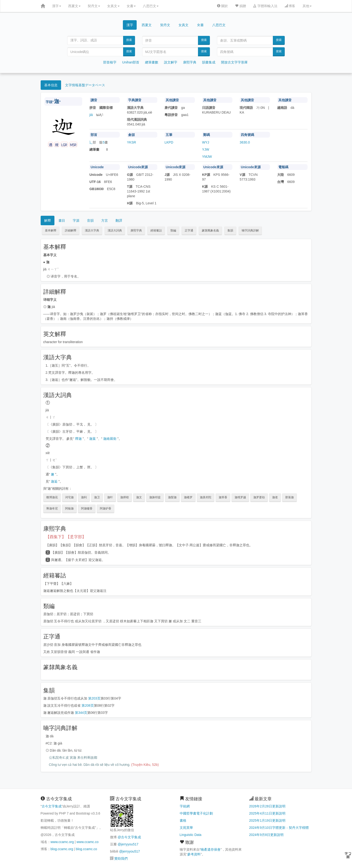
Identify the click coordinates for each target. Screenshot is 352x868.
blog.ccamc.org (62, 849)
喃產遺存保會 (211, 849)
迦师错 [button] (125, 497)
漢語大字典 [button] (92, 230)
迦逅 (54, 481)
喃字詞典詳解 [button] (250, 230)
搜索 (129, 40)
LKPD (169, 142)
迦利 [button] (84, 497)
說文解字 (171, 62)
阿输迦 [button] (69, 508)
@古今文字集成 (129, 837)
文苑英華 (186, 828)
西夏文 (74, 6)
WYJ (206, 142)
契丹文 (94, 6)
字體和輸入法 (265, 6)
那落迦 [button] (289, 497)
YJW (206, 149)
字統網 (185, 806)
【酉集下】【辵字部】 (66, 537)
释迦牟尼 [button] (52, 508)
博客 (290, 6)
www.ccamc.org (62, 842)
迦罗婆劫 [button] (259, 497)
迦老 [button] (275, 497)
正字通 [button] (189, 230)
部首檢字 (110, 62)
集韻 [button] (230, 230)
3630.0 (245, 142)
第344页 (81, 713)
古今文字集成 (52, 806)
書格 (183, 820)
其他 (307, 6)
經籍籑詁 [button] (156, 230)
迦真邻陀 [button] (206, 497)
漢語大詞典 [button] (115, 230)
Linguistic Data (191, 835)
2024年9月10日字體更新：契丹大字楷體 (279, 828)
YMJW (207, 157)
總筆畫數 (152, 62)
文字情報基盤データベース (85, 85)
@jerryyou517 (128, 844)
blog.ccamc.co (86, 849)
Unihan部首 (131, 62)
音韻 (90, 221)
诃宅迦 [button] (69, 497)
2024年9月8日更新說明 (266, 835)
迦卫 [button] (97, 497)
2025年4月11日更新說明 (267, 813)
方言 (105, 221)
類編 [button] (173, 230)
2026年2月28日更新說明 (267, 806)
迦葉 (92, 439)
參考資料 (194, 854)
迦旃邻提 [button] (155, 497)
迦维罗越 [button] (240, 497)
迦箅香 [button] (223, 497)
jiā (91, 115)
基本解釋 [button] (51, 230)
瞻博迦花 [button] (52, 497)
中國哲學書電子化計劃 (196, 813)
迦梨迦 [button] (172, 497)
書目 (62, 221)
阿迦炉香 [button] (106, 508)
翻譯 (119, 221)
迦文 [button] (139, 497)
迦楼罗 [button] (188, 497)
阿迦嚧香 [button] (87, 508)
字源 (76, 221)
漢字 (57, 6)
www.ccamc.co (88, 842)
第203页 (94, 698)
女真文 (113, 6)
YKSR (131, 142)
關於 (222, 6)
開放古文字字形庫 (234, 62)
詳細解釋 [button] (71, 230)
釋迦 (78, 439)
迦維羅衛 (110, 439)
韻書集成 (209, 62)
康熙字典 (190, 62)
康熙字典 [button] (136, 230)
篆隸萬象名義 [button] (210, 230)
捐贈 (241, 6)
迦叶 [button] (110, 497)
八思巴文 (151, 6)
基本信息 (51, 85)
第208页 (88, 705)
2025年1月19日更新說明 (267, 820)
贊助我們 (121, 858)
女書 (131, 6)
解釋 (48, 221)
